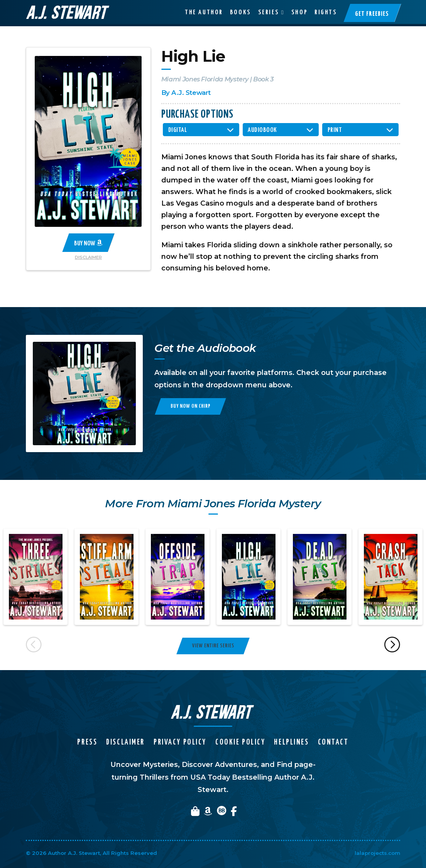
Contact (333, 742)
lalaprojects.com (377, 853)
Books (241, 13)
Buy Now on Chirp (191, 406)
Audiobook (262, 130)
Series (269, 13)
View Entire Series (213, 646)
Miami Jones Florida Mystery (205, 79)
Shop (299, 13)
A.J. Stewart (191, 93)
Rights (326, 13)
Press (87, 742)
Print (335, 130)
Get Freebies (372, 14)
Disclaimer (88, 258)
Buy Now (88, 243)
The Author (204, 13)
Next (393, 646)
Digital (178, 130)
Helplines (291, 742)
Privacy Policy (180, 742)
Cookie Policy (240, 742)
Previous (34, 646)
